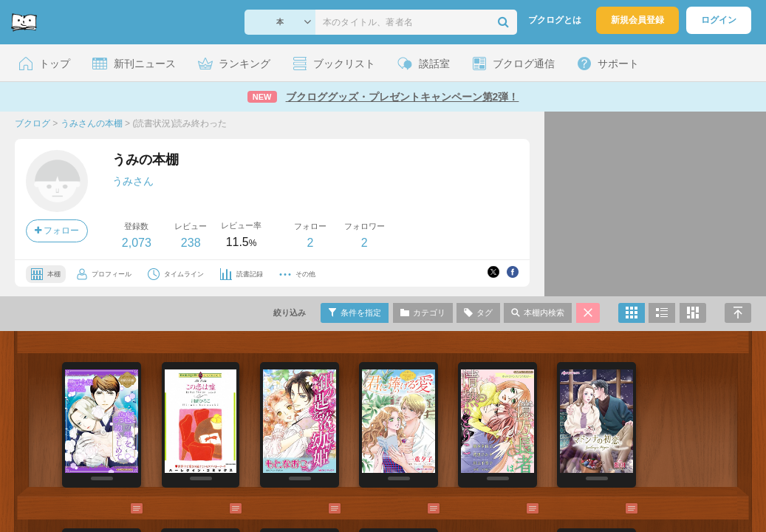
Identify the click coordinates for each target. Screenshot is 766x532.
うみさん (133, 181)
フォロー (57, 231)
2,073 (137, 243)
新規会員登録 (637, 20)
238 (191, 243)
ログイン (719, 20)
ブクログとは (555, 20)
